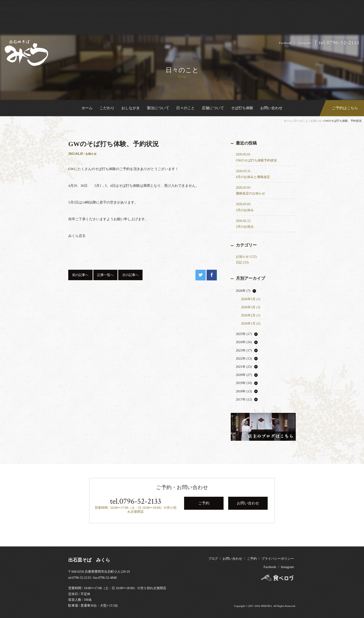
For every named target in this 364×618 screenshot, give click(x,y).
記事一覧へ (105, 275)
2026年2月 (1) (251, 315)
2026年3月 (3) (251, 307)
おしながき (131, 108)
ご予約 (252, 559)
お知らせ (316, 121)
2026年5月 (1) (251, 299)
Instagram (305, 43)
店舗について (213, 108)
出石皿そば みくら (89, 560)
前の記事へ (80, 275)
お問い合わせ (271, 108)
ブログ (213, 559)
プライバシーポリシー (278, 559)
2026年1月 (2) (251, 324)
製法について (158, 108)
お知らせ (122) (246, 257)
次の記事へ (130, 275)
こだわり (107, 108)
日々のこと (185, 108)
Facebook (285, 43)
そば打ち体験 (242, 108)
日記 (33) (242, 262)
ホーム (87, 108)
